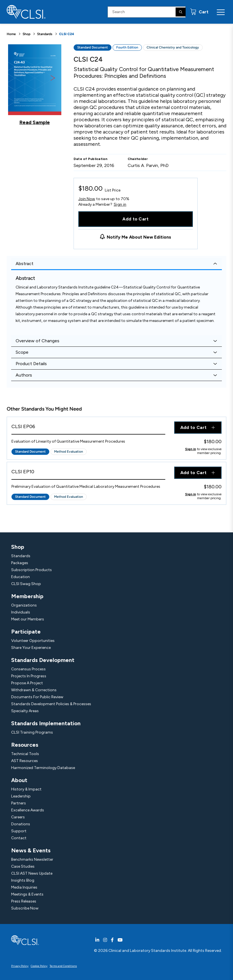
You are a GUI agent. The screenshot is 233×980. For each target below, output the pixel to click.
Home (11, 34)
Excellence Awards (28, 810)
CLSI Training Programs (32, 732)
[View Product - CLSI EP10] (88, 473)
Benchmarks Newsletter (32, 859)
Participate (26, 632)
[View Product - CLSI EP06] (88, 428)
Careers (18, 817)
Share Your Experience (31, 648)
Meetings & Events (27, 894)
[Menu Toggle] (221, 12)
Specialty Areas (25, 711)
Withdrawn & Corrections (34, 690)
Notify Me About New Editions (139, 237)
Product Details (31, 364)
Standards (45, 34)
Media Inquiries (24, 887)
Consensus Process (28, 669)
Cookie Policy (39, 966)
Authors (24, 375)
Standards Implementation (46, 723)
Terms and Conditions (63, 966)
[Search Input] (147, 12)
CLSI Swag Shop (26, 584)
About (19, 780)
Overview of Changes (37, 341)
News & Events (31, 850)
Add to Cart (136, 219)
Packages (20, 563)
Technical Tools (25, 754)
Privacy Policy (20, 966)
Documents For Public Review (37, 697)
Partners (19, 803)
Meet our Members (28, 619)
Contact (19, 838)
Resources (25, 745)
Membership (27, 596)
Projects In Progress (29, 676)
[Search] (181, 12)
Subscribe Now (25, 908)
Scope (22, 352)
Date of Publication (91, 159)
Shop (26, 34)
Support (19, 831)
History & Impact (26, 789)
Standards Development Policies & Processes (51, 704)
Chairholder (138, 159)
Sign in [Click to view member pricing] (190, 449)
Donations (21, 824)
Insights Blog (23, 880)
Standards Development (43, 660)
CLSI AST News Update (32, 873)
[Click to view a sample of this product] (35, 85)
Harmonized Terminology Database (43, 768)
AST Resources (25, 761)
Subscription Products (31, 570)
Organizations (24, 605)
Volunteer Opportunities (33, 641)
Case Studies (23, 866)
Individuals (21, 612)
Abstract (25, 264)
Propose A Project (27, 683)
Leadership (21, 796)
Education (20, 577)
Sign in (120, 205)
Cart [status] (203, 12)
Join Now (87, 199)
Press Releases (24, 901)
